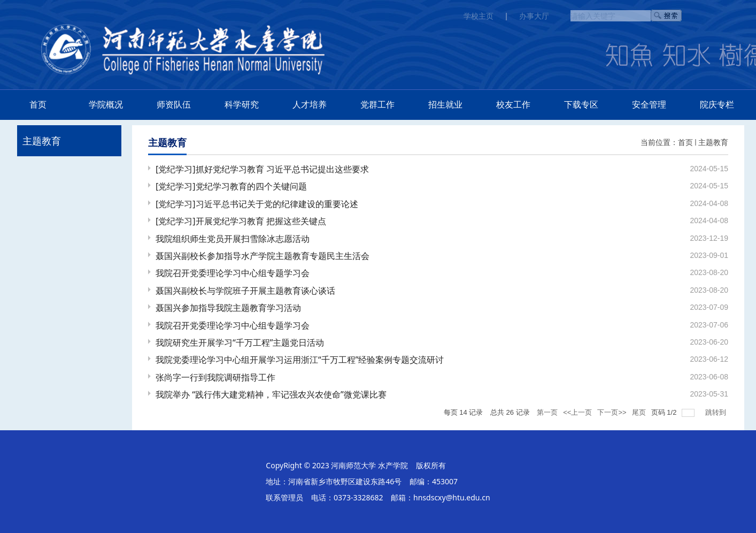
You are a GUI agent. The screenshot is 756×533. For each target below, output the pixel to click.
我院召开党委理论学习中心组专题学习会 (233, 273)
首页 (685, 142)
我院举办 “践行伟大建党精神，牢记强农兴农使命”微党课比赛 (271, 394)
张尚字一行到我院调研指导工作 (215, 377)
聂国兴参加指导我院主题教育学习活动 (228, 308)
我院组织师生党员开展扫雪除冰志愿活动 (233, 239)
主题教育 (713, 142)
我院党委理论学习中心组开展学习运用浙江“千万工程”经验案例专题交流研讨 (300, 360)
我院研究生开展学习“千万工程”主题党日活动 (240, 342)
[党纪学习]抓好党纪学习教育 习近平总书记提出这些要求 (262, 169)
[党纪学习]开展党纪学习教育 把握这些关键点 (241, 221)
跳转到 (717, 412)
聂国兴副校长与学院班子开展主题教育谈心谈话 (245, 291)
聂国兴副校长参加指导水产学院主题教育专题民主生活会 (263, 256)
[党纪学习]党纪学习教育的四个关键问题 (231, 186)
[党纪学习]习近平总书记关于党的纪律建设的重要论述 (257, 204)
